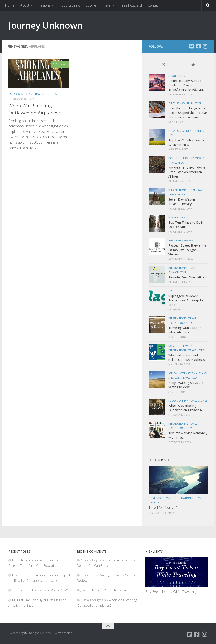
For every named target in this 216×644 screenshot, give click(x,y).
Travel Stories (45, 94)
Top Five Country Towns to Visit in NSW (186, 142)
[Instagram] (205, 46)
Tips (182, 76)
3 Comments (60, 64)
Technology (177, 323)
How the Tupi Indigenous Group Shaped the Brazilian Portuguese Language (188, 113)
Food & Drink (70, 5)
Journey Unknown (45, 25)
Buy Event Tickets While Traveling (170, 592)
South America (191, 103)
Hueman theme (62, 633)
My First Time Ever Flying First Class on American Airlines (187, 172)
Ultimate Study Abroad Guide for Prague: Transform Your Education (187, 85)
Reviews (197, 158)
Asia (171, 241)
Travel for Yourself (162, 508)
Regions (44, 5)
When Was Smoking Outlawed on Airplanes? (185, 408)
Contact (154, 5)
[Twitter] (192, 46)
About (25, 5)
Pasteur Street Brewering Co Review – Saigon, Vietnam (187, 250)
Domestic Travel (179, 158)
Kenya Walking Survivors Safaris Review (186, 385)
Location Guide (179, 131)
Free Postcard (131, 5)
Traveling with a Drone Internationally (185, 330)
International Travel (190, 190)
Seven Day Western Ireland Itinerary (183, 201)
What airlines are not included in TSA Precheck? (187, 357)
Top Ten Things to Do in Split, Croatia (186, 224)
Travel (107, 5)
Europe (173, 76)
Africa (173, 373)
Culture (91, 5)
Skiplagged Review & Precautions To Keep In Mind (186, 300)
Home (10, 5)
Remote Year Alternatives (187, 277)
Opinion (174, 272)
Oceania (197, 131)
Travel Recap (177, 163)
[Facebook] (198, 46)
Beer (171, 190)
